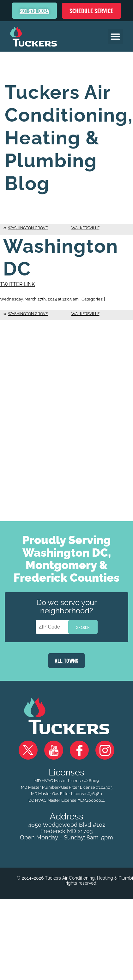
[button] (115, 36)
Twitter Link (17, 284)
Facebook (79, 750)
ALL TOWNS (66, 661)
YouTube (54, 750)
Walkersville (85, 228)
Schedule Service (91, 11)
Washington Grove (28, 228)
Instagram (105, 750)
